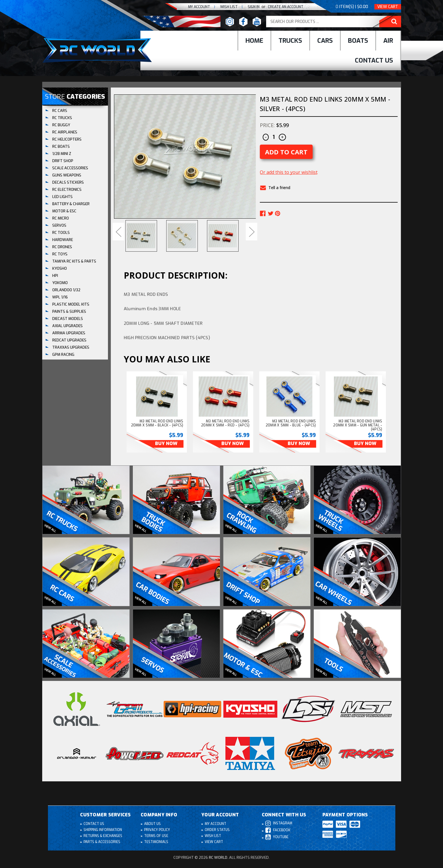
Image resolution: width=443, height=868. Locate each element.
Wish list (226, 7)
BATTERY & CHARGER (71, 204)
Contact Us (374, 60)
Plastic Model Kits (71, 304)
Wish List (213, 836)
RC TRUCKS (62, 118)
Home (254, 41)
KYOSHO (60, 268)
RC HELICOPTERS (67, 139)
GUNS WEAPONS (67, 175)
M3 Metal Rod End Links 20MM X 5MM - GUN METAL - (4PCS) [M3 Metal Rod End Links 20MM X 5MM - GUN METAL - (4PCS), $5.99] (358, 425)
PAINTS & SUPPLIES (69, 311)
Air (388, 41)
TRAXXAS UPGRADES (71, 347)
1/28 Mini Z (62, 154)
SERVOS (59, 225)
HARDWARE (63, 240)
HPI (55, 276)
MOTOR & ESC (64, 211)
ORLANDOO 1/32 (66, 290)
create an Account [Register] (285, 7)
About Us (153, 824)
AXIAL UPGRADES (67, 326)
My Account (195, 7)
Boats (358, 41)
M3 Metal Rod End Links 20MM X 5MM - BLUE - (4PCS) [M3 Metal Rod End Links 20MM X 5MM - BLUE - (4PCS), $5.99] (291, 423)
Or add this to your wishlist (289, 172)
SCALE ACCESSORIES (70, 168)
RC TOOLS (61, 233)
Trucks (290, 41)
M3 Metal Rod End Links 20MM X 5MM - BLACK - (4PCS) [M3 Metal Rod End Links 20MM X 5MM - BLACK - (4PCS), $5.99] (157, 423)
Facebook (278, 831)
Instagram (279, 824)
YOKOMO (60, 283)
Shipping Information (103, 830)
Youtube (277, 837)
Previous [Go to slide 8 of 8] (118, 231)
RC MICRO (61, 218)
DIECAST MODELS (68, 319)
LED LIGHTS (62, 197)
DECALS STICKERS (68, 182)
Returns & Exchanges (103, 836)
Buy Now (165, 444)
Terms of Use (156, 836)
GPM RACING (63, 355)
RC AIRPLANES (65, 132)
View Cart (388, 7)
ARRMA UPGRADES (69, 333)
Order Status (217, 830)
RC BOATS (61, 146)
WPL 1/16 (60, 297)
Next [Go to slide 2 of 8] (252, 231)
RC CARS (60, 111)
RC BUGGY (61, 125)
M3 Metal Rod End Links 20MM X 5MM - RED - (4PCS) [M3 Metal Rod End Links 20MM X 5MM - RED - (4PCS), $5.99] (225, 423)
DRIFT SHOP (63, 161)
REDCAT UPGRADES (69, 340)
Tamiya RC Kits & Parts (74, 261)
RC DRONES (62, 247)
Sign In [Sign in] (251, 7)
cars (325, 41)
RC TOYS (60, 254)
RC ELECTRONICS (67, 190)
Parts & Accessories (102, 842)
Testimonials (156, 842)
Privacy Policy (157, 830)
